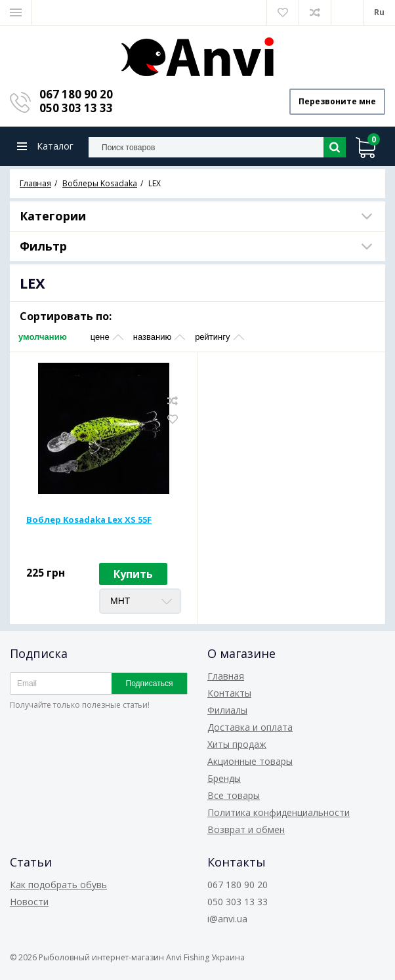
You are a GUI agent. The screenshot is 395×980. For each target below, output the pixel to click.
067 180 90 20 (76, 94)
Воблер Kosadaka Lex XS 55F (89, 520)
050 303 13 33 (76, 108)
